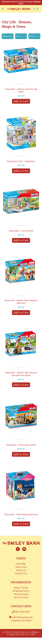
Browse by (8, 36)
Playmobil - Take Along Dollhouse (21, 514)
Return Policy (21, 588)
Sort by (34, 36)
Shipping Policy (21, 591)
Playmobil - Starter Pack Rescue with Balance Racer (21, 374)
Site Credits (30, 634)
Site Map (21, 564)
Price (21, 36)
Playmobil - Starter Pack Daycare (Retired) (21, 302)
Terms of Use (21, 597)
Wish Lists (21, 567)
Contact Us (21, 573)
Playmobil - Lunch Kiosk (21, 231)
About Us (21, 570)
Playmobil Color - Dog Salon (21, 161)
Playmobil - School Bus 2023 (21, 445)
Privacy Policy (21, 594)
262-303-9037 (21, 612)
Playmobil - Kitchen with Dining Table (21, 90)
